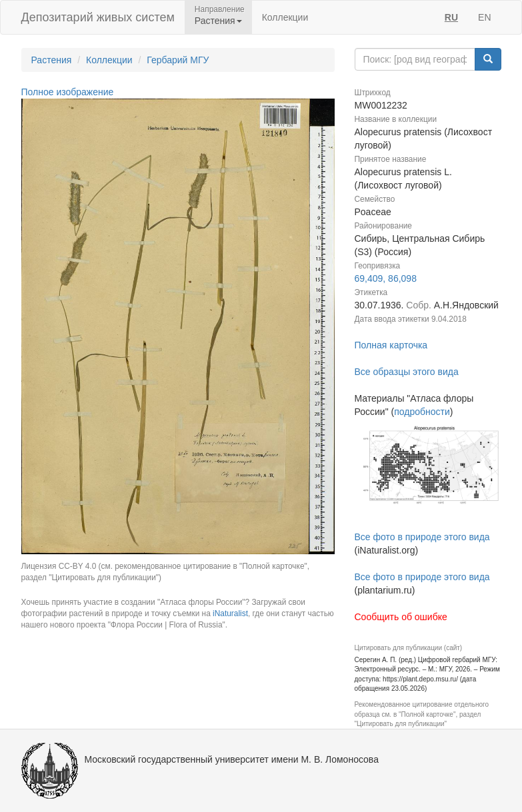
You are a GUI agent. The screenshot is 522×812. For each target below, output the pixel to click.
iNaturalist (230, 613)
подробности (422, 412)
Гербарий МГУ (178, 60)
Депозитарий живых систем (98, 17)
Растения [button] (218, 21)
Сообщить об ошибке (401, 617)
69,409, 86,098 (386, 278)
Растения (52, 60)
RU (451, 17)
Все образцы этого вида (407, 372)
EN (484, 17)
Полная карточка (391, 345)
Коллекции (285, 17)
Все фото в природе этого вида (422, 537)
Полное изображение (68, 92)
